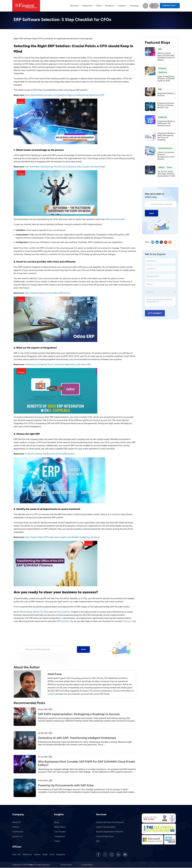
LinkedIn (51, 694)
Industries (88, 6)
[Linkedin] (157, 242)
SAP (98, 841)
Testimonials (18, 832)
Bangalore (61, 854)
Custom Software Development (110, 822)
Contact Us (17, 836)
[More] (170, 242)
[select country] (154, 6)
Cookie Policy (87, 865)
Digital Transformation (106, 827)
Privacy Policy (67, 865)
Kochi (52, 854)
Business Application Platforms (110, 832)
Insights (123, 6)
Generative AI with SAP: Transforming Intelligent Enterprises (77, 738)
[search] (145, 6)
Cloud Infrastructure (105, 836)
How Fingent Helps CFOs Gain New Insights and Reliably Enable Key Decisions (62, 537)
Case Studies (60, 832)
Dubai (45, 854)
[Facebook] (153, 242)
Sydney (37, 854)
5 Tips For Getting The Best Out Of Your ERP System (50, 454)
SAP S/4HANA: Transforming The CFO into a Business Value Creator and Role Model (65, 167)
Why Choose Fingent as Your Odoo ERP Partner (48, 293)
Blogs (57, 822)
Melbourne (27, 854)
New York (16, 854)
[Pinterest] (166, 242)
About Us (16, 822)
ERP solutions (63, 621)
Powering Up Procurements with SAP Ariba (66, 785)
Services (75, 6)
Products (110, 6)
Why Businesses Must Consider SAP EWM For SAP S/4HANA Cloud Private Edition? (86, 763)
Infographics (60, 836)
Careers (16, 827)
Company (135, 6)
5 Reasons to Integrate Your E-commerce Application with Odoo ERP (58, 364)
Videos (57, 841)
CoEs (99, 6)
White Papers (60, 827)
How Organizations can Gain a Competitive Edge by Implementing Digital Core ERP (65, 95)
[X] (161, 242)
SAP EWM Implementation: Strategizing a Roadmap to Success (79, 714)
